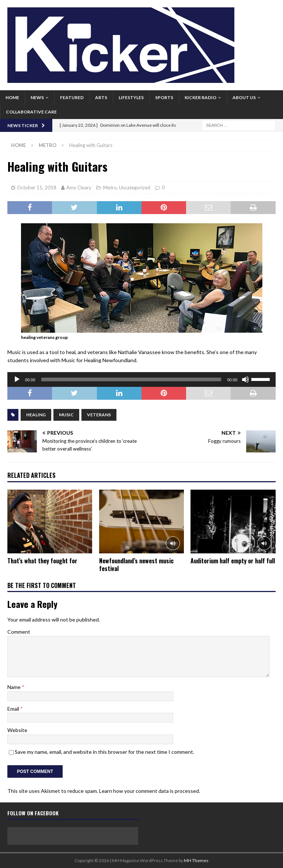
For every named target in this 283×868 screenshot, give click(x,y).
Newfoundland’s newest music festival (136, 565)
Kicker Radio (200, 97)
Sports (164, 97)
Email (14, 709)
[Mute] (245, 379)
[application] (141, 379)
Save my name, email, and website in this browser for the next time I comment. (104, 752)
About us (244, 97)
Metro (110, 188)
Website (17, 730)
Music (66, 415)
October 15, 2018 (37, 188)
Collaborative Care (31, 112)
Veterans (99, 415)
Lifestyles (131, 97)
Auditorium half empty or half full (233, 561)
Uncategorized (135, 188)
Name (15, 687)
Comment (19, 632)
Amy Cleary (79, 188)
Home (12, 97)
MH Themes (196, 860)
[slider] (131, 379)
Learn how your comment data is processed (149, 791)
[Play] (17, 379)
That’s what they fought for (42, 561)
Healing (36, 415)
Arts (101, 97)
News (37, 97)
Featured (72, 97)
